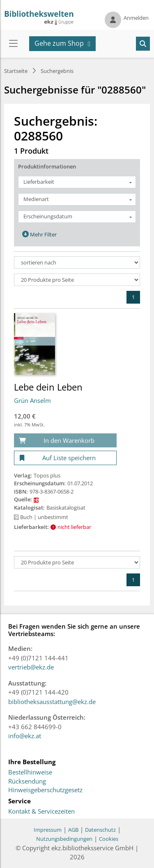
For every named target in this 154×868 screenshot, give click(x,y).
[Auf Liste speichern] (65, 458)
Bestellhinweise (30, 772)
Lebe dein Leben (48, 387)
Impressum (48, 830)
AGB (73, 830)
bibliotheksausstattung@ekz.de (52, 702)
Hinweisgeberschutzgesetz (45, 790)
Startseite (16, 71)
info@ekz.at (25, 736)
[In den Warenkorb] (65, 441)
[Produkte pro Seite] (77, 280)
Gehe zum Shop (59, 43)
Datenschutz (100, 830)
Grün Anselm (32, 400)
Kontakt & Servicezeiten (41, 812)
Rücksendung (27, 781)
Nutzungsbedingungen (64, 839)
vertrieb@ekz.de (31, 667)
